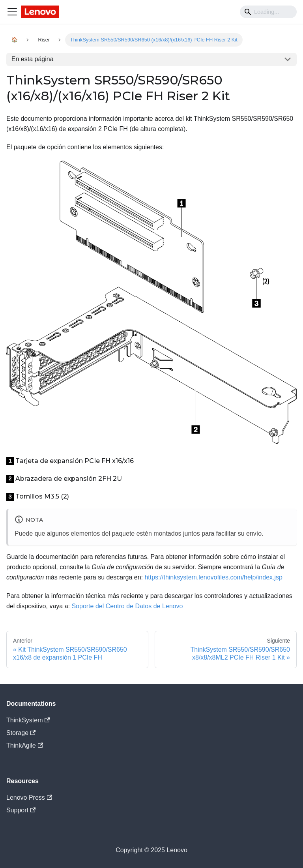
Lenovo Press (29, 798)
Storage (21, 733)
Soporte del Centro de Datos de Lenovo (127, 606)
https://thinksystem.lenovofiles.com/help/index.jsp (213, 577)
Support (21, 810)
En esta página (33, 59)
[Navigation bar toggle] (12, 12)
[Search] (268, 12)
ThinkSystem (28, 720)
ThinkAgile (25, 745)
